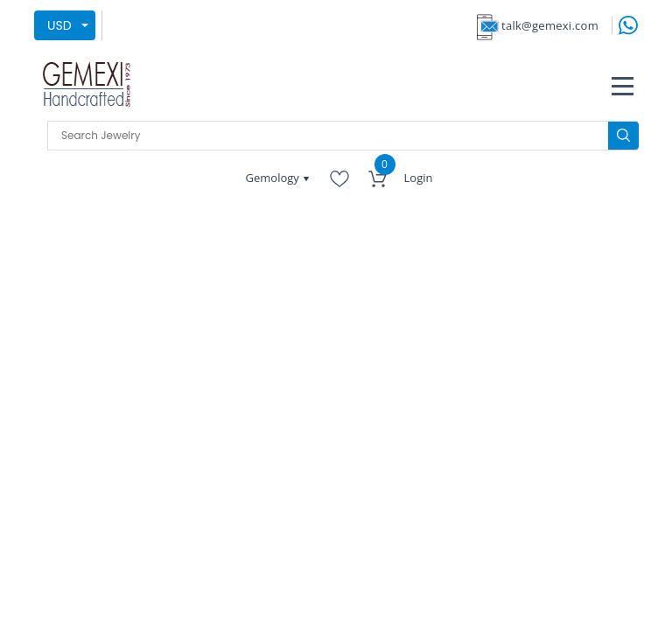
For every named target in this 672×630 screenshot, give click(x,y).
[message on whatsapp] (628, 24)
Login (419, 178)
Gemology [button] (274, 178)
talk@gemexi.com (550, 25)
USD (59, 25)
